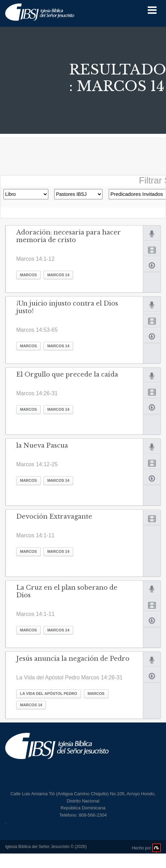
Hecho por (146, 848)
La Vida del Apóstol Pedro (49, 694)
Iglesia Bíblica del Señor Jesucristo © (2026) (46, 847)
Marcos (28, 275)
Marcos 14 (58, 275)
